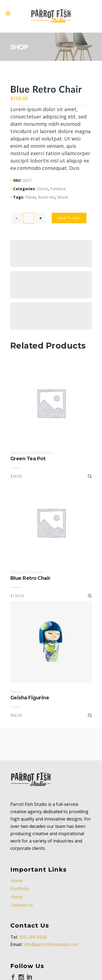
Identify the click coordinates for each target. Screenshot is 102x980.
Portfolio (20, 889)
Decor (42, 189)
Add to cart (69, 218)
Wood (62, 197)
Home (17, 881)
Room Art (46, 197)
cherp (16, 897)
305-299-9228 (33, 937)
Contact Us (22, 905)
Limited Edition (39, 453)
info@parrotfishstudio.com (50, 944)
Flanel (30, 197)
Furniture (58, 189)
